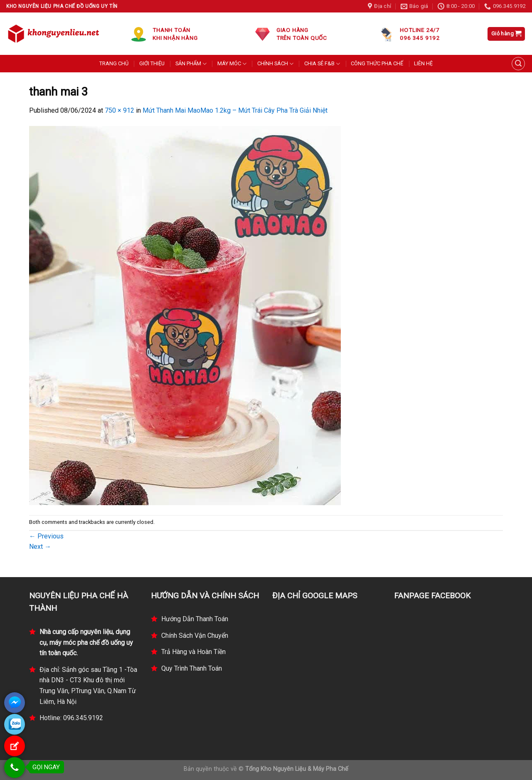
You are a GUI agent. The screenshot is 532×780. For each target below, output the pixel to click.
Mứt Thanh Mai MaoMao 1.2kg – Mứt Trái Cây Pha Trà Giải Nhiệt (235, 110)
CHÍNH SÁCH (275, 64)
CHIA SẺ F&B (322, 64)
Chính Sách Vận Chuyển (195, 636)
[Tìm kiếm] (518, 64)
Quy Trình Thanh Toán (192, 668)
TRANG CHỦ (114, 63)
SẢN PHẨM (191, 64)
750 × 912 (119, 110)
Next (40, 547)
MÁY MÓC (232, 64)
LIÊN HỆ (423, 63)
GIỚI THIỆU (152, 63)
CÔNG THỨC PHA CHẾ (377, 63)
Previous (46, 536)
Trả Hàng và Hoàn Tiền (193, 652)
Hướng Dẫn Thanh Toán (195, 619)
